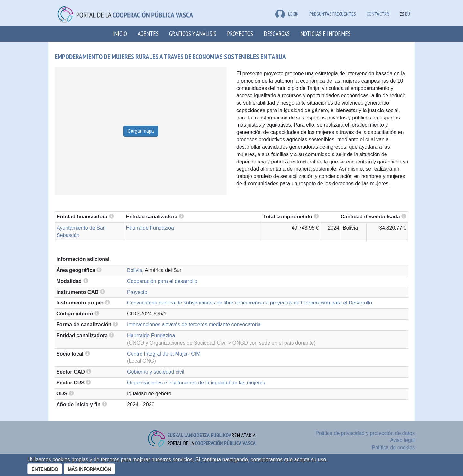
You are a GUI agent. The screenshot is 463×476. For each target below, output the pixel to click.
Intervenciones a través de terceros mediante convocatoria (194, 325)
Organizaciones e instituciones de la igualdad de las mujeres (196, 383)
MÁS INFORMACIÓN (89, 469)
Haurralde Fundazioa (150, 228)
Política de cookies (393, 448)
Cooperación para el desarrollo (162, 281)
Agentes (148, 34)
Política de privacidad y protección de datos (365, 433)
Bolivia (135, 270)
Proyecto (137, 292)
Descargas (277, 34)
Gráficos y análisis (193, 34)
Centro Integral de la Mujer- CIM (164, 354)
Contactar (378, 14)
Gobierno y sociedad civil (156, 372)
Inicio (120, 34)
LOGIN (287, 14)
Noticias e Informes (325, 34)
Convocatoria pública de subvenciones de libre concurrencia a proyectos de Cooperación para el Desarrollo (250, 303)
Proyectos (240, 34)
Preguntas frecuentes (333, 14)
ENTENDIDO (45, 469)
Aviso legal (402, 440)
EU (408, 14)
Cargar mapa (141, 131)
